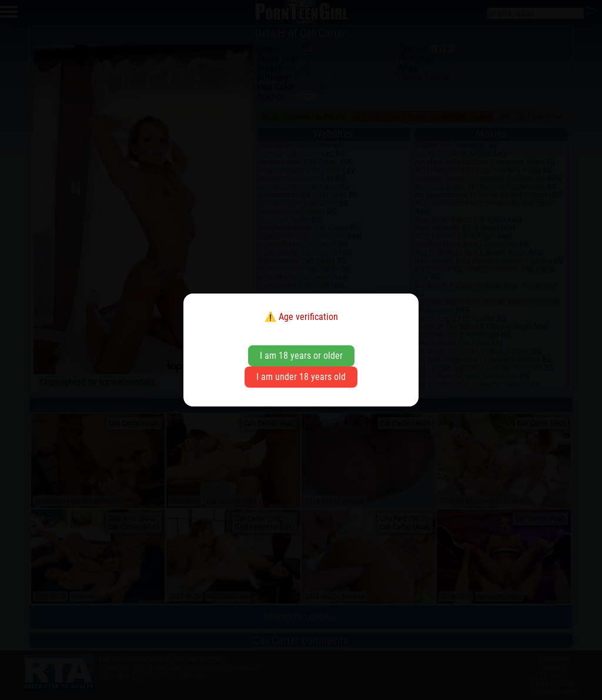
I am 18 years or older (301, 356)
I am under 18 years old (301, 377)
